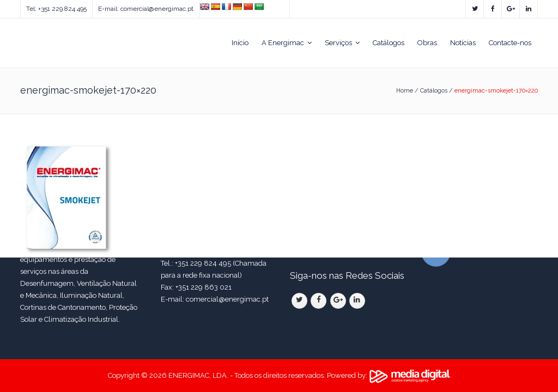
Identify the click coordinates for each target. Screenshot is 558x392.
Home (405, 91)
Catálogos (434, 91)
